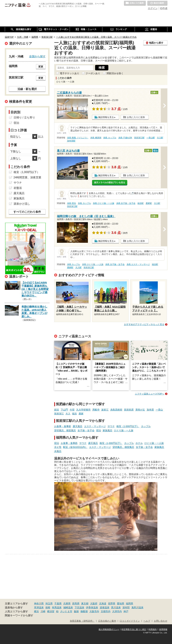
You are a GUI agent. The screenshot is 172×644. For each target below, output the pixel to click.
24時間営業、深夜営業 (28, 177)
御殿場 (84, 611)
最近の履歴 (157, 3)
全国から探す (37, 56)
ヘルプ (147, 621)
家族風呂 (107, 430)
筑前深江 (59, 414)
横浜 (36, 611)
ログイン (153, 8)
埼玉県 (49, 603)
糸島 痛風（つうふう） (78, 138)
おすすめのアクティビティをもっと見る (144, 324)
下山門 (64, 410)
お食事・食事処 (63, 426)
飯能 (76, 611)
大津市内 (117, 611)
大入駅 (160, 138)
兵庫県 (67, 603)
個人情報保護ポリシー (109, 629)
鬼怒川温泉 (137, 607)
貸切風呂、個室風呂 (65, 430)
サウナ (111, 426)
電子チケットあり (69, 73)
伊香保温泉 (92, 607)
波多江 (105, 410)
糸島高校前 (116, 410)
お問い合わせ (161, 621)
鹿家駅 (149, 203)
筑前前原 (129, 410)
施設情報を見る (106, 117)
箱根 (48, 607)
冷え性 (58, 447)
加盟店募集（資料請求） (82, 621)
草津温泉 (39, 607)
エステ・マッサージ (95, 426)
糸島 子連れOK (125, 138)
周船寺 (96, 410)
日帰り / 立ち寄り (24, 118)
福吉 (74, 414)
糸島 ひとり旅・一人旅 (103, 203)
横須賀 (51, 611)
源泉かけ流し (22, 204)
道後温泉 (105, 607)
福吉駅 (141, 203)
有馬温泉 (57, 607)
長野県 (112, 603)
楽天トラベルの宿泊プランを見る (110, 183)
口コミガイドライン (130, 621)
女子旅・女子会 (86, 430)
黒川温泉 (116, 607)
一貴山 (159, 410)
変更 (41, 67)
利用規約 (153, 629)
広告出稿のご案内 (107, 621)
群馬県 (76, 603)
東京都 (85, 603)
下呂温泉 (79, 607)
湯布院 (126, 607)
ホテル (139, 443)
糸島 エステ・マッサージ (138, 264)
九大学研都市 (83, 410)
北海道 (103, 603)
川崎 (43, 611)
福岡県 (130, 603)
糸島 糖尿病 (96, 138)
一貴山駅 (151, 138)
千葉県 (58, 603)
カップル (146, 426)
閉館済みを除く (115, 73)
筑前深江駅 (139, 138)
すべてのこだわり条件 (27, 212)
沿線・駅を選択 (27, 89)
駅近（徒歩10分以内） (75, 447)
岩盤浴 (18, 188)
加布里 (150, 410)
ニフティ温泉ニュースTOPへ (149, 394)
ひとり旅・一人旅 (124, 430)
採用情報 (163, 629)
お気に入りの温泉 (135, 3)
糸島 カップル (110, 138)
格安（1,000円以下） (128, 426)
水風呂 (58, 451)
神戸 (126, 611)
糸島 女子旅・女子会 (126, 203)
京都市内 (106, 611)
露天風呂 (78, 426)
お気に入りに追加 (136, 117)
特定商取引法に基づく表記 (134, 629)
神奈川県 (39, 603)
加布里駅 (71, 141)
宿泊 (99, 430)
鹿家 (81, 414)
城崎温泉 (68, 607)
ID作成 (164, 8)
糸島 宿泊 (71, 203)
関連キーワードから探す (19, 615)
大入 (68, 414)
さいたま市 (66, 611)
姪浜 (57, 410)
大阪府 (94, 603)
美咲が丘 (140, 410)
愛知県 (121, 603)
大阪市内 (94, 611)
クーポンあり (93, 73)
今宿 (72, 410)
